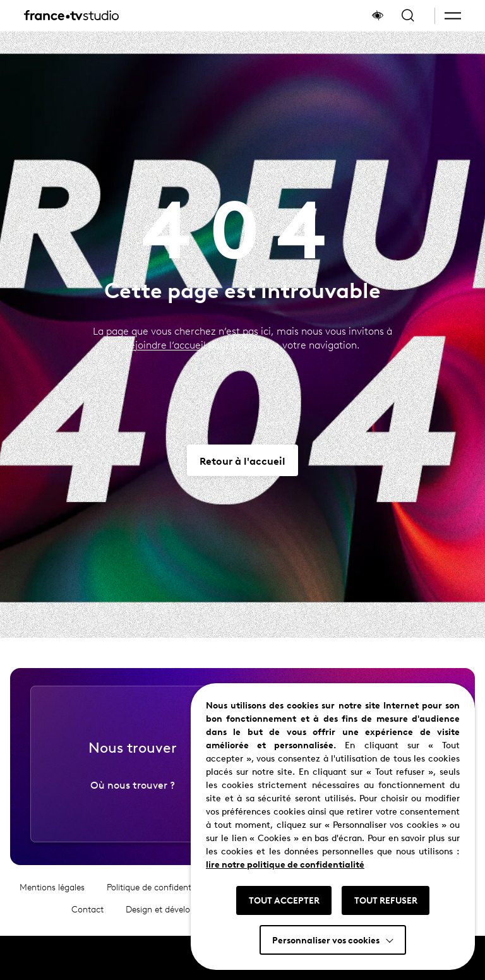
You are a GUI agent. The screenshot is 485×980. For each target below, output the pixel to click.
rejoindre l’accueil (166, 344)
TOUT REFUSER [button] (386, 900)
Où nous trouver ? (133, 796)
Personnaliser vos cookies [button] (326, 940)
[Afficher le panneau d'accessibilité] (378, 16)
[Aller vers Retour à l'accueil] (242, 460)
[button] (453, 16)
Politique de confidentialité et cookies (179, 899)
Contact (87, 921)
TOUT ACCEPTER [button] (284, 900)
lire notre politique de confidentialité (285, 864)
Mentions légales (52, 899)
